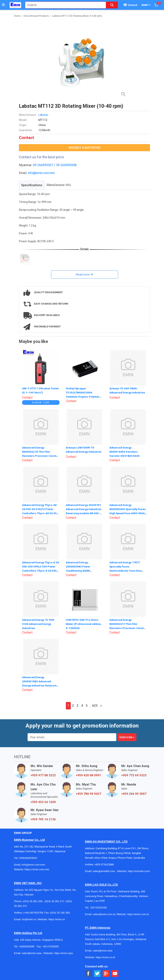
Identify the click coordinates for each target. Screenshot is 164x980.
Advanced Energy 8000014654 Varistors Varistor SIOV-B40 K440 (125, 451)
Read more (83, 274)
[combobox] (63, 5)
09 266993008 (66, 165)
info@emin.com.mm (41, 173)
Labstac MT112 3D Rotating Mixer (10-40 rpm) (77, 16)
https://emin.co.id (105, 957)
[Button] (3, 5)
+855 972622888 (104, 864)
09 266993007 (43, 165)
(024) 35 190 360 (60, 912)
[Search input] (63, 5)
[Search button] (112, 5)
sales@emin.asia (32, 953)
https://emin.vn (57, 919)
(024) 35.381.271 (54, 901)
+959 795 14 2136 (43, 819)
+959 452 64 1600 (43, 802)
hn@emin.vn (29, 919)
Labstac (43, 115)
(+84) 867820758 (33, 912)
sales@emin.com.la (104, 914)
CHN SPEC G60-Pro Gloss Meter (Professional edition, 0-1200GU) (84, 623)
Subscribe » (127, 737)
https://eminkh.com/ (139, 871)
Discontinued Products (36, 16)
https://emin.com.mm (37, 869)
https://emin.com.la (138, 914)
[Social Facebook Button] (88, 973)
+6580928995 (27, 946)
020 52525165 (99, 907)
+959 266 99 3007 (134, 793)
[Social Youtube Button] (115, 973)
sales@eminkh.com (104, 871)
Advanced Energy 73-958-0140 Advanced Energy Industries (39, 623)
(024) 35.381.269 (33, 901)
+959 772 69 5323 (134, 775)
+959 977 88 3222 (43, 775)
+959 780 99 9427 (89, 793)
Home (17, 16)
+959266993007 (29, 858)
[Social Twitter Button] (97, 973)
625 (95, 705)
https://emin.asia (64, 953)
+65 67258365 (50, 946)
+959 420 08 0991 (89, 775)
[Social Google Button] (106, 973)
